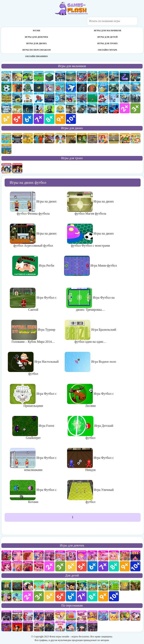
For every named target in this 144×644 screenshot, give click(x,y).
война (28, 87)
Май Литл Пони (39, 556)
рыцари (82, 87)
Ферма (125, 556)
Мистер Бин (71, 626)
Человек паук (82, 98)
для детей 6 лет (71, 596)
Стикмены (39, 108)
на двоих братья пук (60, 138)
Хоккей (114, 98)
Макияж (17, 556)
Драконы (92, 87)
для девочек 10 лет (135, 566)
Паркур (39, 87)
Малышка (82, 556)
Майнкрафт (49, 76)
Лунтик (6, 596)
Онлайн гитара (108, 50)
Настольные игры (6, 586)
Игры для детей (107, 37)
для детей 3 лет (39, 596)
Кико (60, 626)
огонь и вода (39, 138)
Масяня (82, 626)
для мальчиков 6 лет (28, 119)
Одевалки (71, 556)
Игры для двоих (37, 43)
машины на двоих (92, 138)
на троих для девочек (6, 168)
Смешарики (17, 596)
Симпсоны (92, 616)
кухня (60, 556)
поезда (17, 98)
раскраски (92, 586)
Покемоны (114, 616)
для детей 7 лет (82, 596)
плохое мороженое (125, 138)
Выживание (135, 98)
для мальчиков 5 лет (17, 119)
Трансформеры (103, 108)
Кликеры (17, 108)
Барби (114, 556)
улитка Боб (114, 586)
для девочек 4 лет (71, 566)
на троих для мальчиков (17, 168)
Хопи (103, 616)
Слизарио (125, 76)
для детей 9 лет (103, 596)
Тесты (92, 556)
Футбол (6, 87)
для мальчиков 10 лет (71, 119)
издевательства (60, 87)
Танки (135, 87)
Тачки (114, 108)
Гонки (92, 108)
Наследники (49, 616)
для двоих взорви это (135, 138)
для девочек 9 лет (125, 566)
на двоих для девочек (6, 138)
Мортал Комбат (135, 76)
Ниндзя (49, 108)
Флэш (37, 30)
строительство (28, 98)
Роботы (17, 87)
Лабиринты (17, 586)
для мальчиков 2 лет (125, 108)
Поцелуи (28, 556)
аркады (82, 586)
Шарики (135, 556)
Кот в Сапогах (28, 626)
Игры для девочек (37, 37)
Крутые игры (103, 98)
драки (114, 76)
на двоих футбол (114, 138)
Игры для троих (108, 43)
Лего (125, 98)
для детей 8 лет (92, 596)
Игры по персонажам (36, 50)
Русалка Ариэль (28, 616)
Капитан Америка (92, 626)
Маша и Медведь (135, 586)
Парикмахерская (6, 566)
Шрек (125, 616)
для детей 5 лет (60, 596)
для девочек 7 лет (103, 566)
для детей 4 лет (49, 596)
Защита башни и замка (6, 98)
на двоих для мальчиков (17, 138)
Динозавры (49, 87)
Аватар (71, 76)
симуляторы (28, 76)
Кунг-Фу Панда (17, 626)
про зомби (92, 76)
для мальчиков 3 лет (135, 108)
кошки (39, 566)
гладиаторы (71, 108)
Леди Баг (6, 556)
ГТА (6, 108)
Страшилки (28, 108)
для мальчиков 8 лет (49, 119)
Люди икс (60, 76)
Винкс (103, 556)
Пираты (82, 108)
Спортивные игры (39, 76)
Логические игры (125, 586)
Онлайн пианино (37, 56)
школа (28, 586)
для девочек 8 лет (114, 566)
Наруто (60, 98)
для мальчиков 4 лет (6, 119)
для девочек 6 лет (92, 566)
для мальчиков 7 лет (39, 119)
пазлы (60, 586)
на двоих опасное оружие (6, 149)
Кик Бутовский (60, 616)
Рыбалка (103, 87)
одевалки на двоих (103, 138)
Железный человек (39, 616)
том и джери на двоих (28, 138)
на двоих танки (49, 138)
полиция (49, 98)
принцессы (17, 566)
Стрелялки (114, 87)
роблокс (17, 616)
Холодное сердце (49, 556)
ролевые (103, 76)
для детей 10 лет (114, 596)
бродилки (92, 98)
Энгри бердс (71, 98)
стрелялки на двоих (71, 138)
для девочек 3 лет (60, 566)
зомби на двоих (82, 138)
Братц (82, 616)
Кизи (71, 616)
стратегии (17, 76)
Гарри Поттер (39, 626)
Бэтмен (6, 616)
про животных (103, 586)
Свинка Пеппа (49, 586)
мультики (71, 586)
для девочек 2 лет (49, 566)
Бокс (39, 98)
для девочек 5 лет (82, 566)
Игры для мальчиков (108, 30)
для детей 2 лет (28, 596)
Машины (82, 76)
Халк (49, 626)
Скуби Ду (6, 626)
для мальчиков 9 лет (60, 119)
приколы (60, 108)
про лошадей (28, 566)
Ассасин (125, 87)
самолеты (71, 87)
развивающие (39, 586)
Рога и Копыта (135, 616)
